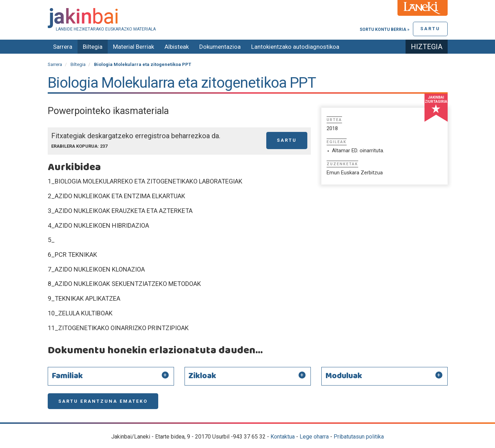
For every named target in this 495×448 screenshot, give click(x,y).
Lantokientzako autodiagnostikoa (295, 47)
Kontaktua (283, 437)
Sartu (430, 29)
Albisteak (177, 47)
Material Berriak (133, 47)
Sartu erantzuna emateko (103, 401)
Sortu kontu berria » (384, 29)
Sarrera (63, 47)
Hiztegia (427, 47)
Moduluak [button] (344, 376)
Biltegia (93, 47)
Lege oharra (314, 437)
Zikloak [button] (202, 376)
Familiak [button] (67, 376)
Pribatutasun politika (359, 437)
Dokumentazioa (220, 47)
